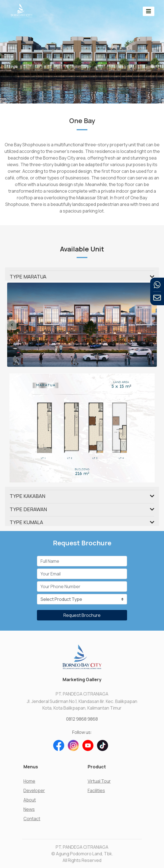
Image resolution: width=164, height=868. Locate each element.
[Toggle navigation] (149, 11)
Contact (32, 819)
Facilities (96, 790)
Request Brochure (82, 615)
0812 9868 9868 (82, 719)
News (29, 809)
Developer (34, 790)
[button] (18, 325)
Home (29, 781)
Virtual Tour (99, 781)
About (30, 800)
